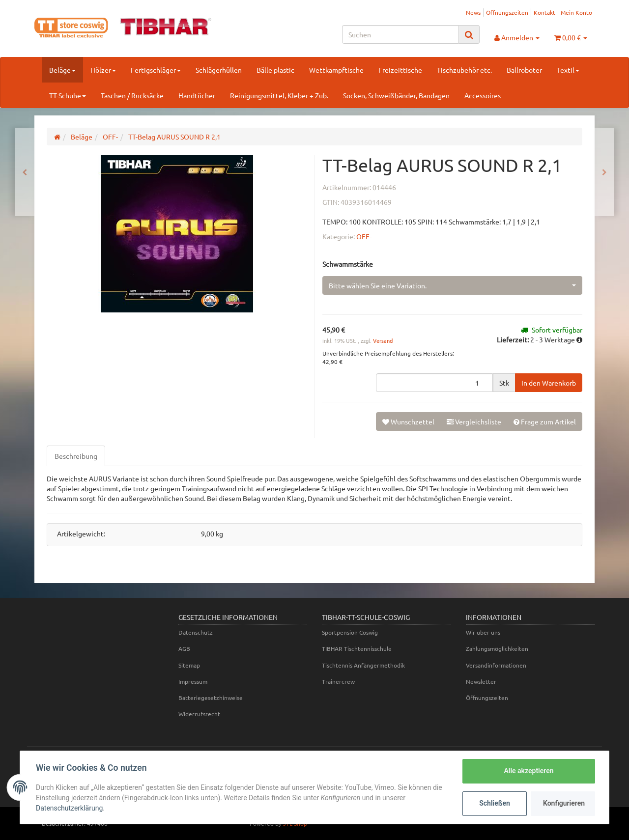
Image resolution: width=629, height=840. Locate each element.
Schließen (495, 803)
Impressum (193, 681)
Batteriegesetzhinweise (211, 698)
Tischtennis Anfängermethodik (363, 665)
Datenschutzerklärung (69, 808)
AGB (184, 648)
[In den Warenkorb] (549, 383)
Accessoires (483, 95)
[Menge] (434, 383)
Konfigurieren (564, 803)
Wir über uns (483, 632)
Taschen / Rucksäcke (132, 95)
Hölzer (103, 70)
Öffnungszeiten (507, 12)
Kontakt (544, 12)
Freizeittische (400, 70)
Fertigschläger (156, 70)
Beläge (62, 70)
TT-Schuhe (68, 95)
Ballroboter (524, 70)
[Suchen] (400, 34)
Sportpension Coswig (350, 632)
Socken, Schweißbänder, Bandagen (396, 95)
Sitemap (189, 665)
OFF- (364, 236)
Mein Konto (576, 12)
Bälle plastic (275, 70)
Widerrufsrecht (199, 714)
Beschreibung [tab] (76, 456)
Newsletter (481, 681)
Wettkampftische (336, 70)
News (473, 12)
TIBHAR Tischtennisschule (357, 648)
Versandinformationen (496, 665)
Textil (568, 70)
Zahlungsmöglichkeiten (497, 648)
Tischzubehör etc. (464, 70)
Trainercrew (338, 681)
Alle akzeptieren (529, 771)
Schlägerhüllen (219, 70)
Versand (383, 340)
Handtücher (197, 95)
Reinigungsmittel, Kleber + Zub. (279, 95)
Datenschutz (196, 632)
